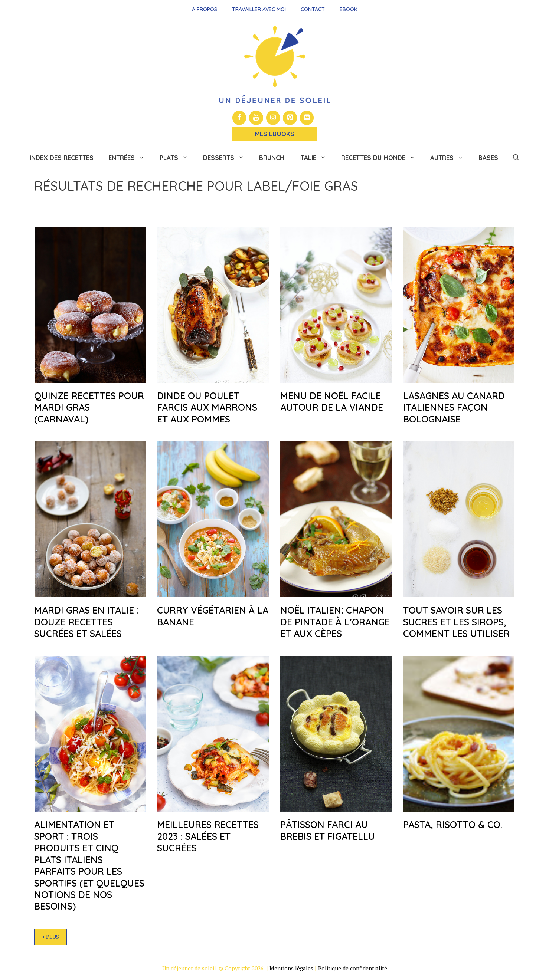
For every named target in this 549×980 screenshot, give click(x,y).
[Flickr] (307, 118)
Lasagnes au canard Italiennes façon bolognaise (454, 407)
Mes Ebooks (275, 134)
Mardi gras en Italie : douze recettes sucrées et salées (86, 622)
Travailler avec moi (259, 9)
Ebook (349, 9)
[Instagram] (273, 118)
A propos (205, 9)
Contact (313, 9)
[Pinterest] (290, 118)
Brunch (272, 157)
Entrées (130, 158)
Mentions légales (291, 968)
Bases (488, 157)
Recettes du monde (382, 158)
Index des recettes (62, 157)
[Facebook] (239, 118)
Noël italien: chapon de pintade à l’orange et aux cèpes (335, 622)
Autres (451, 158)
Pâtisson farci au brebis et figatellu (328, 830)
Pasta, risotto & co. (453, 824)
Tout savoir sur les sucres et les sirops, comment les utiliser (456, 622)
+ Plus (50, 937)
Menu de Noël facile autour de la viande (332, 401)
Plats (178, 158)
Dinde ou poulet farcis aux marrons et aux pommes (207, 407)
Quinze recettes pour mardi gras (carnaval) (89, 407)
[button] (516, 158)
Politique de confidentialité (353, 968)
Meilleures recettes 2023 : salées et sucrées (208, 836)
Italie (316, 158)
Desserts (227, 158)
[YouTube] (256, 118)
